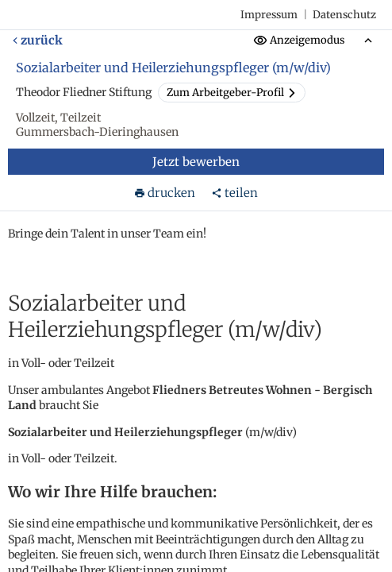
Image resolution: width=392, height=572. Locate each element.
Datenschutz (344, 15)
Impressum (269, 15)
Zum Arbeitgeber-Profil (232, 93)
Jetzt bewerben (196, 162)
